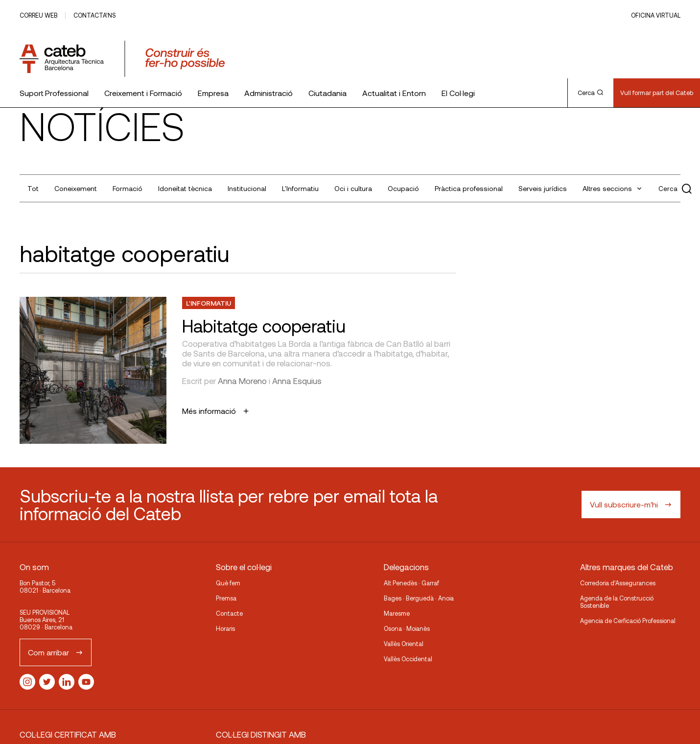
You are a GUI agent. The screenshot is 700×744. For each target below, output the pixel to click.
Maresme (397, 613)
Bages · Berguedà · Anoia (419, 598)
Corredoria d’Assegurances (618, 583)
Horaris (225, 628)
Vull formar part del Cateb (657, 93)
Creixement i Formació (143, 93)
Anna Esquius (297, 381)
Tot (33, 188)
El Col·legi (458, 93)
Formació (128, 188)
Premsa (226, 598)
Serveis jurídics (543, 188)
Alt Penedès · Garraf (411, 583)
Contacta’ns (94, 15)
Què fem (228, 583)
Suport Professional (54, 93)
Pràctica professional (469, 188)
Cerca (590, 93)
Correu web (38, 15)
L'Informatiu (300, 188)
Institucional (247, 188)
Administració (268, 93)
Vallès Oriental (404, 644)
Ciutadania (327, 93)
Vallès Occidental (408, 659)
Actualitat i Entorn (394, 93)
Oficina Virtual (656, 15)
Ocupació (403, 188)
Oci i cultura (353, 188)
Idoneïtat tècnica (185, 188)
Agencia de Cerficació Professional (628, 621)
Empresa (213, 93)
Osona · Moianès (407, 628)
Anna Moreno (242, 381)
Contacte (229, 613)
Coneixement (76, 188)
